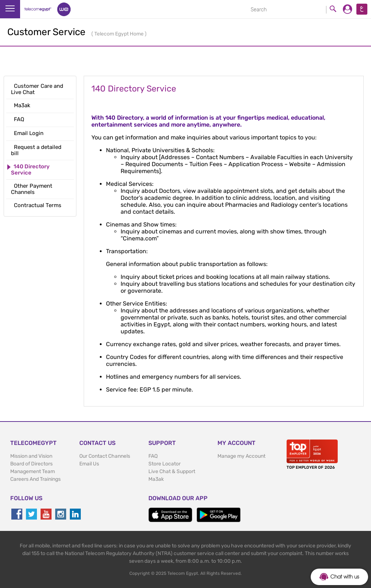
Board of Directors (31, 464)
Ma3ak (156, 479)
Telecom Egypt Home (120, 34)
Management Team (33, 471)
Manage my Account (241, 456)
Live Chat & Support (172, 471)
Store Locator (164, 464)
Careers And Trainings (35, 479)
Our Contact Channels (105, 456)
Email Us (89, 464)
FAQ (153, 456)
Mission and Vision (31, 456)
